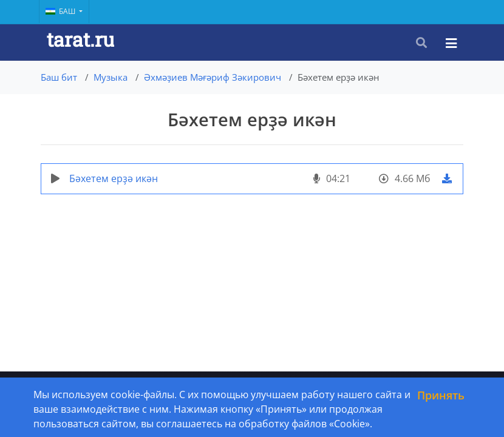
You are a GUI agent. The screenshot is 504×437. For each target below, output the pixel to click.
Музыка (111, 77)
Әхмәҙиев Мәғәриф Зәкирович (213, 77)
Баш (61, 11)
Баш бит (59, 77)
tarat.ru (80, 39)
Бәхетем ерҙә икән (114, 178)
